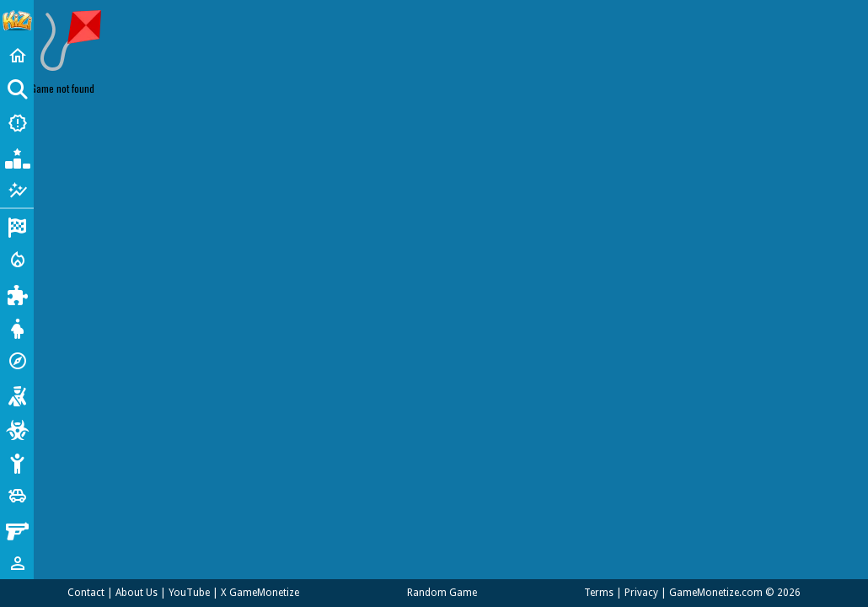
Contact (86, 593)
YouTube (189, 593)
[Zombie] (17, 428)
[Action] (17, 260)
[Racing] (17, 226)
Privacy (641, 593)
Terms (599, 593)
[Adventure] (17, 361)
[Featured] (17, 191)
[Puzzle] (17, 293)
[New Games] (17, 123)
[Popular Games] (17, 157)
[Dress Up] (17, 327)
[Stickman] (17, 462)
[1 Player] (17, 563)
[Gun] (17, 529)
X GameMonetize (260, 593)
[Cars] (17, 496)
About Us (137, 593)
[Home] (17, 56)
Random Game (442, 593)
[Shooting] (17, 395)
